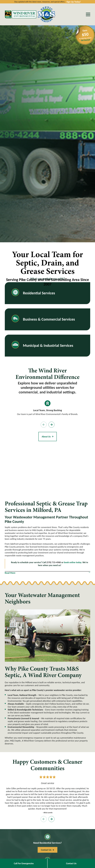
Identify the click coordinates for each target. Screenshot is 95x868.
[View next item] (51, 425)
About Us (47, 437)
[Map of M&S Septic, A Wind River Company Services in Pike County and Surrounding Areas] (48, 470)
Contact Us (71, 863)
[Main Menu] (88, 14)
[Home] (21, 14)
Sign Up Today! (74, 2)
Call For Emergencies (24, 863)
